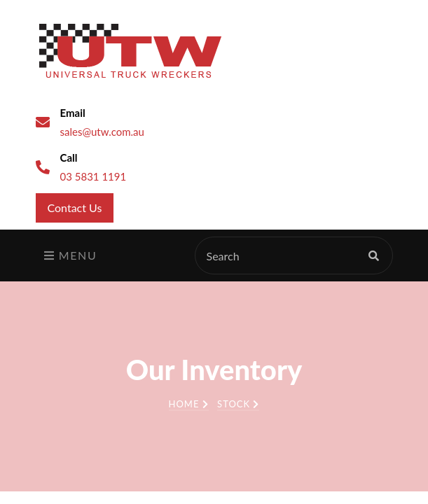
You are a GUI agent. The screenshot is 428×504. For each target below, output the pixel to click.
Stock (238, 404)
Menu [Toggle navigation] (71, 255)
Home (189, 404)
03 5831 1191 (94, 176)
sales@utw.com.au (102, 132)
